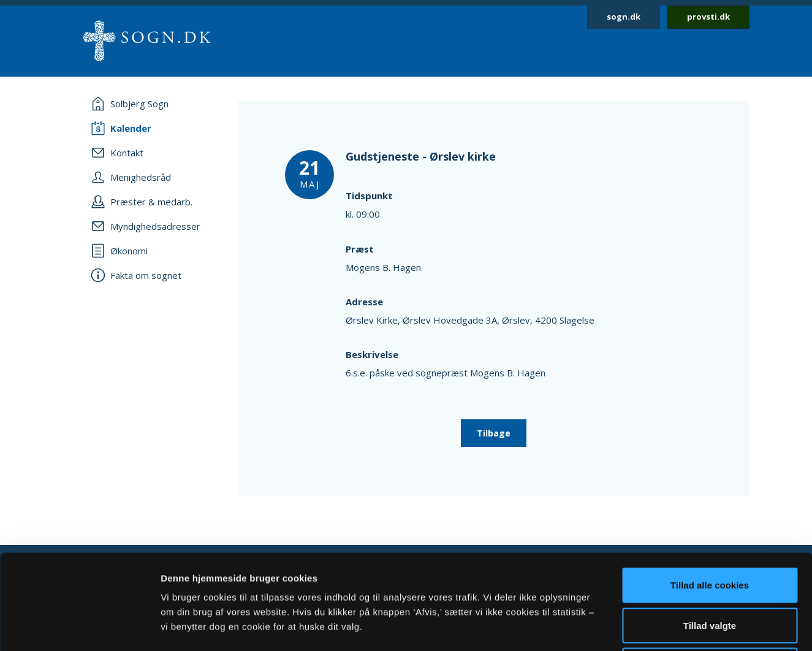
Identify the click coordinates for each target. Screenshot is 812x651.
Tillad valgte (710, 531)
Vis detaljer (637, 627)
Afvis (710, 570)
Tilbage (494, 433)
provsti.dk (708, 17)
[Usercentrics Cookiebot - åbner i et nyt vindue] (79, 627)
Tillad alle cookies (710, 490)
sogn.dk (624, 17)
